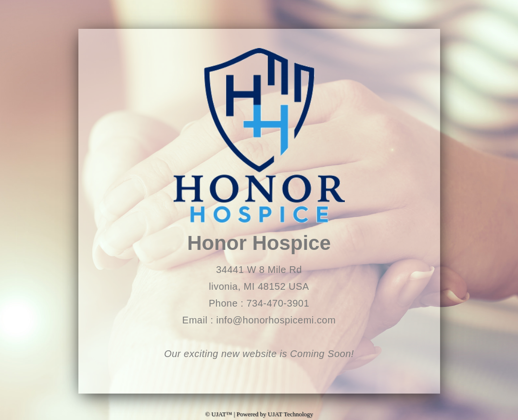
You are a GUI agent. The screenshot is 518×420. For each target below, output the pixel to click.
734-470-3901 (278, 303)
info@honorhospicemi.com (276, 320)
